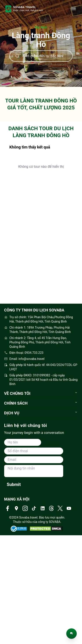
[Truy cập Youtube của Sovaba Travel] (69, 508)
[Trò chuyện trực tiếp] (72, 634)
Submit (14, 484)
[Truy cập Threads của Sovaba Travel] (51, 508)
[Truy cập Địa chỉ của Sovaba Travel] (16, 508)
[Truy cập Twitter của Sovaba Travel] (60, 508)
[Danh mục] (73, 9)
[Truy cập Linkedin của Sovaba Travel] (43, 508)
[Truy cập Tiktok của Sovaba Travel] (34, 508)
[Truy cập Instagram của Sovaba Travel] (25, 508)
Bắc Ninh (41, 27)
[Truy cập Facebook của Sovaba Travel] (8, 508)
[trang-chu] (24, 9)
